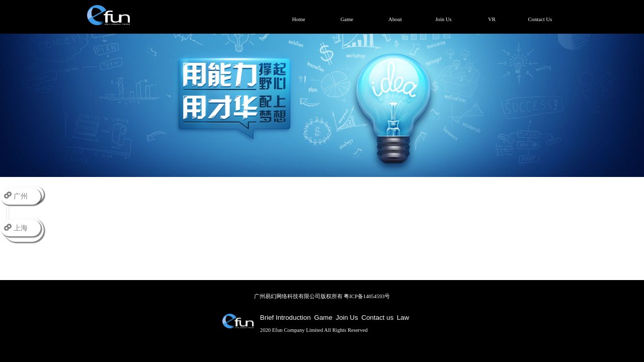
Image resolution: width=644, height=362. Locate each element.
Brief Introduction (286, 318)
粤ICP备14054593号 (367, 296)
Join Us (347, 318)
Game (323, 318)
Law (403, 318)
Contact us (377, 318)
